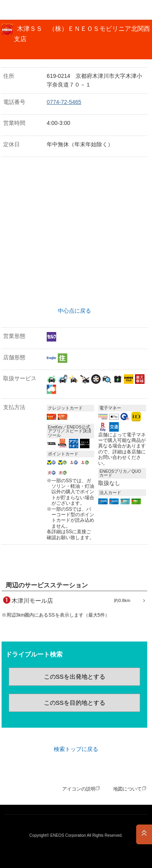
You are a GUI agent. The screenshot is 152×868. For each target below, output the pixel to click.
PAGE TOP (144, 834)
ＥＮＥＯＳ (26, 10)
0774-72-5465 (64, 102)
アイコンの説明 (79, 789)
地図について (127, 789)
